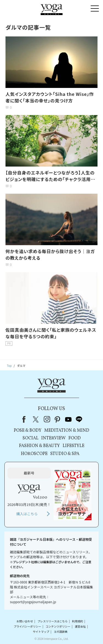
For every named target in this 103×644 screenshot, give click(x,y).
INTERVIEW (53, 438)
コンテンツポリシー (58, 626)
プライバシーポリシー (27, 626)
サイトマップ (41, 632)
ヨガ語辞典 (61, 632)
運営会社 (80, 626)
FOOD (75, 438)
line (79, 419)
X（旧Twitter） (36, 419)
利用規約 (77, 621)
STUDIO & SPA (65, 454)
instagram (47, 419)
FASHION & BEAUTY (39, 446)
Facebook (26, 419)
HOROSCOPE (34, 454)
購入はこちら (27, 514)
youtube (68, 419)
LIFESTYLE (73, 446)
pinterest (58, 419)
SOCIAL (30, 438)
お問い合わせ (25, 621)
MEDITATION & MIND (67, 431)
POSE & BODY (28, 431)
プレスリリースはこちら (52, 621)
